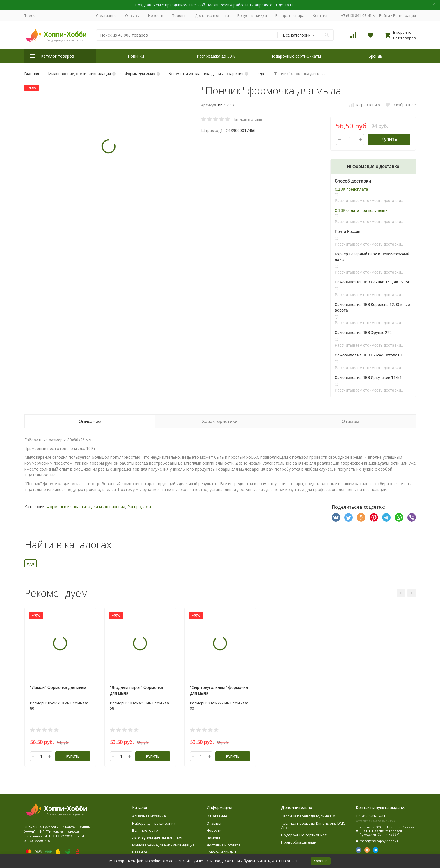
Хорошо (321, 861)
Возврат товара (290, 15)
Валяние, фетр (145, 830)
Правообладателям (299, 842)
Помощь (179, 15)
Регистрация (405, 15)
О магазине (106, 15)
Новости (156, 15)
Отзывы (132, 15)
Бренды (376, 56)
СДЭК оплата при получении (361, 210)
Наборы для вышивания (154, 823)
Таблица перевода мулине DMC (310, 816)
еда (261, 74)
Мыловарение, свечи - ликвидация (80, 74)
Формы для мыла (140, 74)
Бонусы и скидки (252, 15)
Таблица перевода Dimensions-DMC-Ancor (314, 826)
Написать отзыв (247, 119)
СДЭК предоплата (351, 189)
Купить (389, 139)
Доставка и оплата (212, 15)
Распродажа (139, 507)
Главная (32, 74)
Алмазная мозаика (149, 816)
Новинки (136, 56)
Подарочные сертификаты (296, 56)
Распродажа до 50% (216, 56)
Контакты (322, 15)
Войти (385, 15)
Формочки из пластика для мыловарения (206, 74)
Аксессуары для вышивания (157, 838)
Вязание (140, 852)
